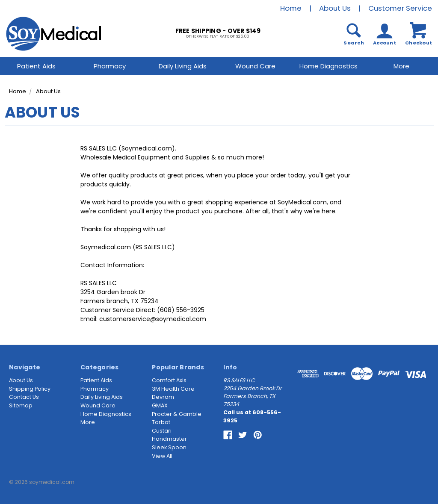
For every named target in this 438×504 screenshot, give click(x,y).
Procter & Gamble (177, 414)
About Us (335, 8)
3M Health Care (173, 389)
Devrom (163, 397)
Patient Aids (36, 66)
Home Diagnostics (328, 66)
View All (162, 456)
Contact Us (24, 397)
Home (291, 8)
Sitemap (21, 405)
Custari (162, 431)
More (88, 422)
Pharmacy (110, 66)
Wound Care (255, 66)
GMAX (160, 405)
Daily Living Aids (183, 66)
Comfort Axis (169, 380)
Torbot (161, 422)
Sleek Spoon (169, 447)
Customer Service (400, 8)
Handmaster (169, 439)
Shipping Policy (30, 389)
